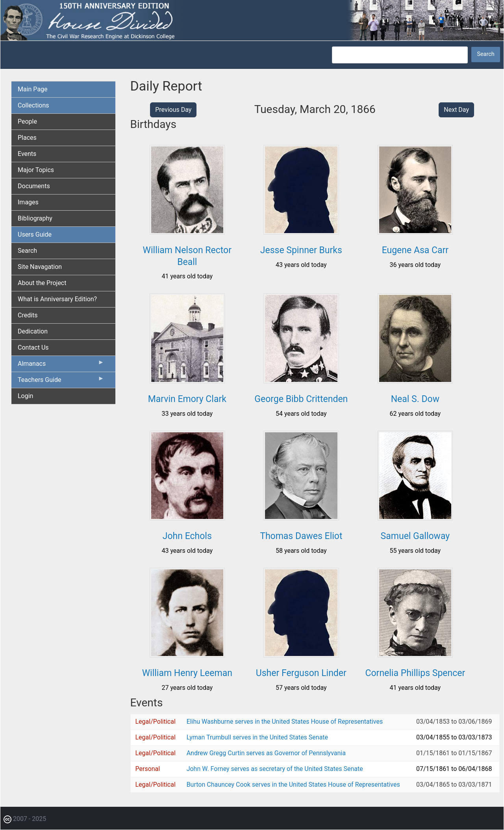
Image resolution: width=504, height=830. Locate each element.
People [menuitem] (27, 121)
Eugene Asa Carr (415, 250)
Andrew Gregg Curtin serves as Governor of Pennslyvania (266, 753)
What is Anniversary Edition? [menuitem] (57, 299)
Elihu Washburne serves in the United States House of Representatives (285, 722)
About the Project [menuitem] (42, 283)
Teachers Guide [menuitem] (61, 382)
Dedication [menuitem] (33, 331)
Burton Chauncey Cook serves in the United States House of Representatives (293, 785)
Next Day (456, 110)
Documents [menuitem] (34, 186)
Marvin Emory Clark (187, 399)
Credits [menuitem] (28, 315)
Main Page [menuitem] (33, 89)
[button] (187, 232)
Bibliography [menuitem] (35, 218)
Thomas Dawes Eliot (301, 536)
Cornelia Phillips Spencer (415, 673)
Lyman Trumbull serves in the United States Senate (257, 737)
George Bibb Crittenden (301, 399)
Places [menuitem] (27, 138)
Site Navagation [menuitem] (40, 267)
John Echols (187, 536)
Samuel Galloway (415, 536)
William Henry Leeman (187, 673)
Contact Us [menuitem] (33, 347)
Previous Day (173, 110)
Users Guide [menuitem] (35, 234)
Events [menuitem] (27, 154)
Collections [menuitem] (33, 105)
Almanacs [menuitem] (61, 365)
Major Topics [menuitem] (36, 170)
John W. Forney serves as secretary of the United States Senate (275, 769)
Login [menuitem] (25, 396)
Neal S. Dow (415, 399)
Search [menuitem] (27, 251)
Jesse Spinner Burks (301, 250)
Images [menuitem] (28, 202)
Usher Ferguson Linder (301, 673)
